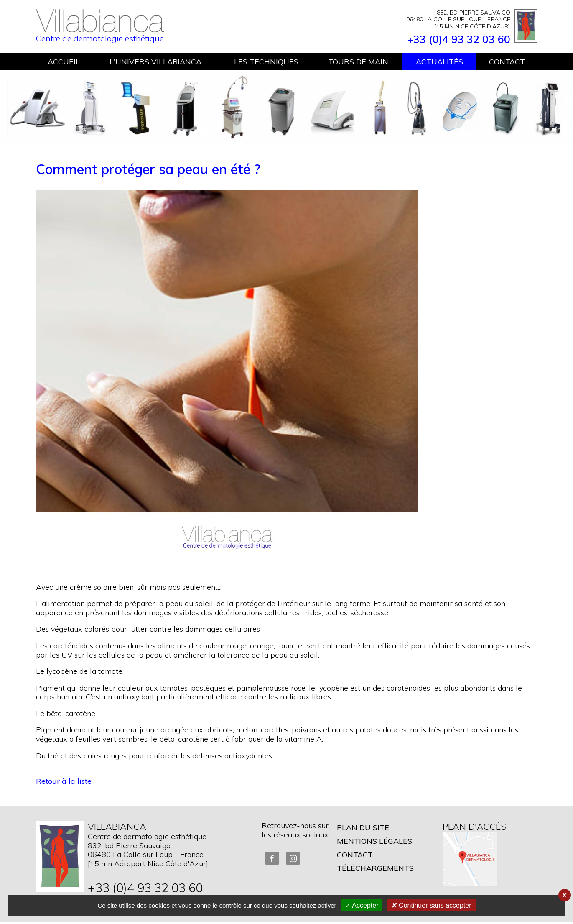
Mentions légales (374, 841)
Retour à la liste (64, 781)
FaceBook (272, 858)
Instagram (293, 858)
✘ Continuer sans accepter (432, 905)
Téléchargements (375, 868)
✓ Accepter (362, 905)
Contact (355, 855)
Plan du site (363, 828)
